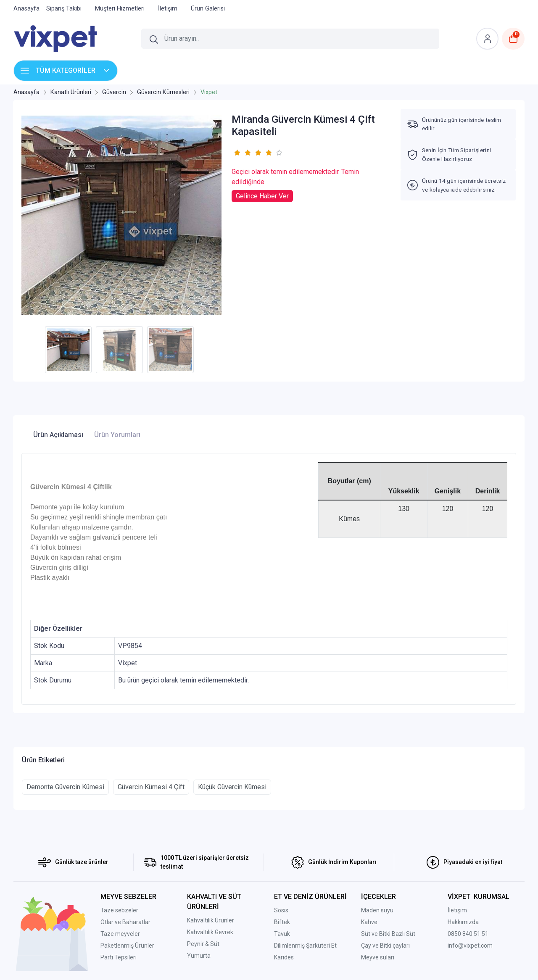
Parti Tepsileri (119, 957)
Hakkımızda (463, 922)
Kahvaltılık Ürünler (211, 920)
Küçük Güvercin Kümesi (232, 787)
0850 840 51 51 (468, 934)
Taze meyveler (120, 934)
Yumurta (199, 956)
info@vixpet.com (470, 946)
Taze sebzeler (119, 910)
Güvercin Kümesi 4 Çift (151, 787)
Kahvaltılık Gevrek (210, 932)
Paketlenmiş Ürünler (127, 946)
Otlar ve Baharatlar (125, 922)
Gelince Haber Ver (262, 196)
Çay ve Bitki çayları (385, 946)
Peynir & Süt (203, 944)
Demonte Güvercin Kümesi (65, 787)
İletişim (457, 910)
